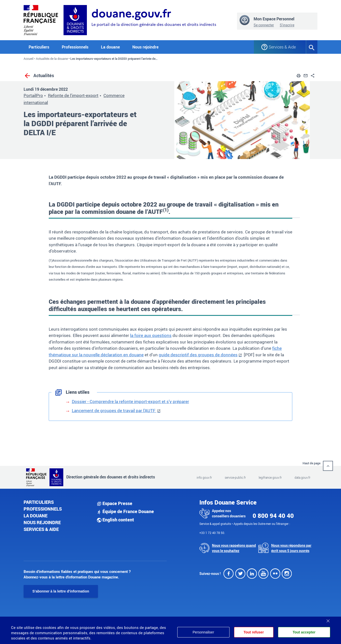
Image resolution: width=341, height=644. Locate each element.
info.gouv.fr (204, 477)
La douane (36, 516)
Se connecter (264, 25)
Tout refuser (254, 632)
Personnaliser (203, 632)
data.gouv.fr (302, 477)
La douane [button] (110, 47)
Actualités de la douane (52, 59)
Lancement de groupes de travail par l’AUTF (114, 410)
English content (116, 520)
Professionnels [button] (75, 47)
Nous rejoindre (145, 47)
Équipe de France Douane (125, 511)
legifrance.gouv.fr (270, 477)
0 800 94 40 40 (273, 516)
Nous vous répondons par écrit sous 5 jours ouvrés (291, 548)
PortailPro (33, 95)
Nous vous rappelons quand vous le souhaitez (234, 548)
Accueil (29, 59)
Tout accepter (304, 632)
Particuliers (39, 502)
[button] (299, 75)
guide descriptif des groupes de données (198, 355)
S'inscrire (287, 25)
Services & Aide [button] (282, 47)
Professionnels (43, 509)
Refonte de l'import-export (73, 95)
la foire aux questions (151, 335)
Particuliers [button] (39, 47)
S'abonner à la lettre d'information (61, 591)
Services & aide (41, 529)
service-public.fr (235, 477)
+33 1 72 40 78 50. (212, 533)
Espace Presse (115, 503)
